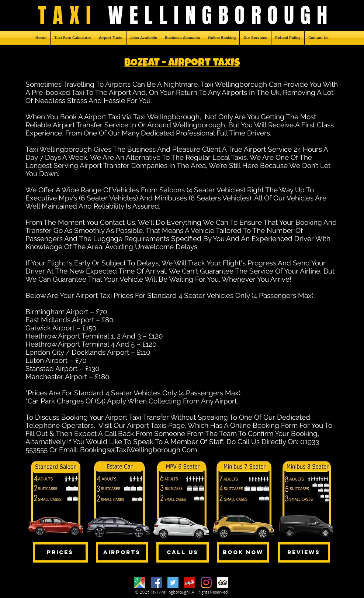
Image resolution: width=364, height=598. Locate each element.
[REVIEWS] (304, 552)
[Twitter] (173, 582)
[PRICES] (60, 552)
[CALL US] (183, 552)
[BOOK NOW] (243, 552)
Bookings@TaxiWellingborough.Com (138, 450)
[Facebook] (156, 582)
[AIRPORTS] (122, 552)
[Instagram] (206, 582)
